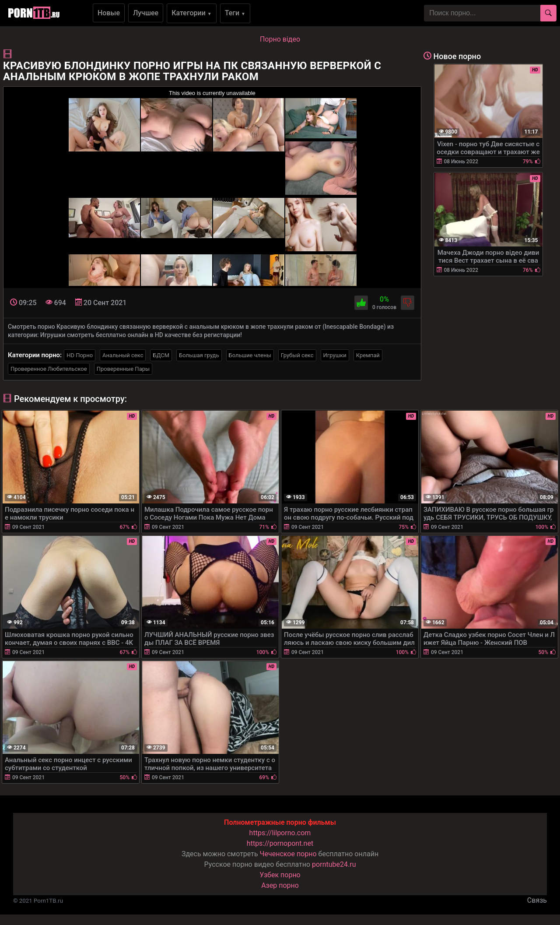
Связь (537, 900)
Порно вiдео (280, 39)
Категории (192, 13)
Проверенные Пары (123, 369)
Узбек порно (280, 875)
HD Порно (80, 355)
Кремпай (368, 355)
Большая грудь (199, 355)
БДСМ (161, 355)
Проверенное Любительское (49, 369)
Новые (109, 13)
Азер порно (280, 885)
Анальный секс (123, 355)
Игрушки (335, 355)
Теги (235, 13)
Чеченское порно (288, 854)
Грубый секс (297, 355)
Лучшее (146, 13)
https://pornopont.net (280, 843)
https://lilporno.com (280, 833)
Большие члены (250, 355)
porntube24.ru (334, 864)
